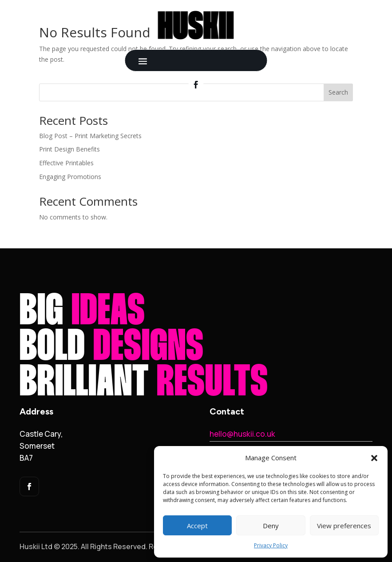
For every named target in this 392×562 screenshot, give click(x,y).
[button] (374, 458)
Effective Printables (66, 163)
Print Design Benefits (69, 149)
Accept (197, 526)
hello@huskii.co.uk (242, 434)
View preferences (344, 526)
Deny (271, 526)
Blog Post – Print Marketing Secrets (90, 136)
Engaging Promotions (70, 177)
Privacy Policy (271, 545)
